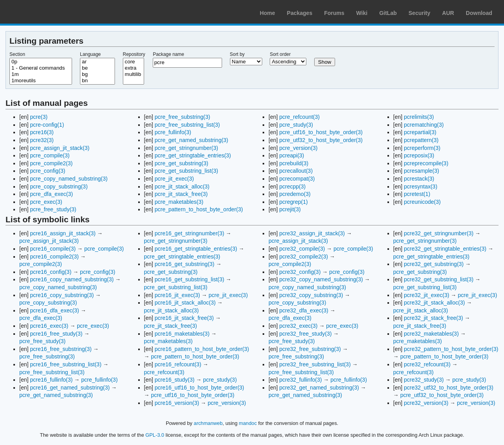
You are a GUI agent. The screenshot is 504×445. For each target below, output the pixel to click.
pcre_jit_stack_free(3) (181, 194)
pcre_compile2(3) (51, 163)
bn (97, 81)
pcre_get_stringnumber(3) (186, 148)
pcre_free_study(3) (53, 209)
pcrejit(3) (290, 209)
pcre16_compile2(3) (54, 257)
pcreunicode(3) (422, 202)
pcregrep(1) (293, 202)
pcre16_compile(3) (53, 249)
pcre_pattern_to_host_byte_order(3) (199, 209)
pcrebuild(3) (294, 163)
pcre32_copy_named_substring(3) (321, 279)
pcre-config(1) (47, 125)
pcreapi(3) (292, 155)
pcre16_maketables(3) (182, 334)
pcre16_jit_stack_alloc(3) (185, 303)
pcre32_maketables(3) (431, 334)
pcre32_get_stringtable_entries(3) (445, 249)
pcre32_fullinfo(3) (300, 380)
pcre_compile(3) (50, 155)
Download (479, 13)
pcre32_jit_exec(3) (427, 295)
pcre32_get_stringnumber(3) (439, 233)
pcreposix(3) (419, 155)
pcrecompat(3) (297, 179)
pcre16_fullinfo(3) (51, 380)
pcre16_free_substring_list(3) (66, 364)
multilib (133, 74)
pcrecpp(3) (292, 186)
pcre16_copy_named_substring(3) (72, 279)
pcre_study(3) (296, 125)
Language (90, 54)
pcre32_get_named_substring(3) (319, 388)
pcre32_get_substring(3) (434, 264)
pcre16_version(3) (177, 403)
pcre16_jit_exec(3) (177, 295)
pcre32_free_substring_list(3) (315, 364)
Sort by (237, 54)
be (97, 68)
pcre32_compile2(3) (304, 257)
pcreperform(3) (422, 148)
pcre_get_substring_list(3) (186, 171)
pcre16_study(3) (175, 380)
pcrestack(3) (419, 179)
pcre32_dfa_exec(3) (304, 310)
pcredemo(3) (295, 194)
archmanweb (208, 423)
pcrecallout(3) (296, 171)
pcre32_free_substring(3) (310, 349)
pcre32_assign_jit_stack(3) (312, 233)
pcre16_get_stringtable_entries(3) (196, 249)
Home (268, 13)
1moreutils (41, 81)
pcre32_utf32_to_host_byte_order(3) (449, 388)
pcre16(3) (42, 132)
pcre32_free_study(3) (305, 334)
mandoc (248, 423)
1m (41, 74)
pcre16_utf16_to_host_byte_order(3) (199, 388)
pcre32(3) (42, 140)
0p (41, 62)
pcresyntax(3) (421, 186)
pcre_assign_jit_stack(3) (60, 148)
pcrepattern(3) (421, 140)
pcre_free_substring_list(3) (187, 125)
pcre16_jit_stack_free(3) (184, 318)
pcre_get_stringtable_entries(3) (193, 155)
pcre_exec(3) (46, 202)
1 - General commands (41, 68)
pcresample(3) (422, 171)
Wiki (362, 13)
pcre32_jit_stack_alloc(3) (435, 303)
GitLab (388, 13)
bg (97, 74)
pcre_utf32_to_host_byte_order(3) (321, 140)
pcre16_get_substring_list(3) (190, 279)
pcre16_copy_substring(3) (62, 295)
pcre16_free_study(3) (56, 334)
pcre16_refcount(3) (178, 364)
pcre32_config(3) (300, 272)
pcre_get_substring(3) (182, 163)
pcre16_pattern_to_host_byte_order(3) (202, 349)
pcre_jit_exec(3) (174, 179)
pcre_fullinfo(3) (173, 132)
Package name (168, 54)
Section (17, 54)
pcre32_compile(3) (302, 249)
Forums (334, 13)
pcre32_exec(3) (298, 326)
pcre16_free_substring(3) (61, 349)
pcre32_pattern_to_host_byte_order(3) (451, 349)
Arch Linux (43, 12)
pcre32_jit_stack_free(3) (434, 318)
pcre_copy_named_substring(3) (69, 179)
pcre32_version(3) (426, 403)
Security (420, 13)
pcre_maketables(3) (179, 202)
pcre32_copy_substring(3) (311, 295)
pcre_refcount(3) (299, 117)
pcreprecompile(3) (426, 163)
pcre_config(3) (48, 171)
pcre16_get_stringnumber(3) (190, 233)
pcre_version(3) (298, 148)
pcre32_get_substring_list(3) (439, 279)
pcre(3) (39, 117)
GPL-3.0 (155, 435)
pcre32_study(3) (424, 380)
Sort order (280, 54)
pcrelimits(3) (419, 117)
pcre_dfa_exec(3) (51, 194)
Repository (134, 54)
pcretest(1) (417, 194)
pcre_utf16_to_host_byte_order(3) (321, 132)
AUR (448, 13)
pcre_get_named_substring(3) (192, 140)
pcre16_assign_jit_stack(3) (63, 233)
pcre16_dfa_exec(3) (55, 310)
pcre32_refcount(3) (427, 364)
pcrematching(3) (424, 125)
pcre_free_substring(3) (183, 117)
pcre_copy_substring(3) (59, 186)
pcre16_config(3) (51, 272)
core (133, 62)
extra (133, 68)
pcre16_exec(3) (49, 326)
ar (97, 62)
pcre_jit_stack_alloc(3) (182, 186)
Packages (300, 13)
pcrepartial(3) (420, 132)
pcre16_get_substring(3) (185, 264)
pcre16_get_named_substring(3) (70, 388)
